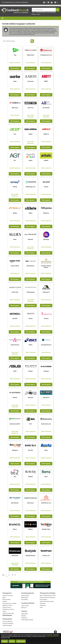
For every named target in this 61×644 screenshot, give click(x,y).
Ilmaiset (5, 601)
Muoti (4, 598)
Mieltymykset (21, 641)
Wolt (48, 12)
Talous (4, 611)
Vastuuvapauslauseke (27, 620)
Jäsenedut (43, 603)
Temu (38, 14)
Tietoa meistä (25, 606)
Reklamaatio (25, 598)
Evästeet (24, 616)
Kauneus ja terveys (8, 596)
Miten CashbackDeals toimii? (48, 596)
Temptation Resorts (41, 12)
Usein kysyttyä (25, 596)
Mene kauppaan (15, 68)
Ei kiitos (12, 641)
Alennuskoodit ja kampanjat (47, 598)
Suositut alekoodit (8, 621)
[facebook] (55, 632)
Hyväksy (5, 641)
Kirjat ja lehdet (6, 600)
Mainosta (24, 608)
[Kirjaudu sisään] (49, 2)
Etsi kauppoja (43, 600)
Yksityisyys (24, 618)
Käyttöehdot (25, 614)
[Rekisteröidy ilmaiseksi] (52, 2)
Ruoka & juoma (7, 607)
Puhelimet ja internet (8, 609)
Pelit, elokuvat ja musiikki (9, 603)
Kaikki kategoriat (7, 615)
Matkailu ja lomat (7, 605)
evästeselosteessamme (52, 636)
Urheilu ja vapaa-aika (8, 613)
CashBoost (43, 605)
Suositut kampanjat (8, 623)
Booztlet (34, 14)
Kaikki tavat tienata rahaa (47, 601)
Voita (41, 607)
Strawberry (53, 12)
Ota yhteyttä (24, 600)
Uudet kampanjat (7, 625)
